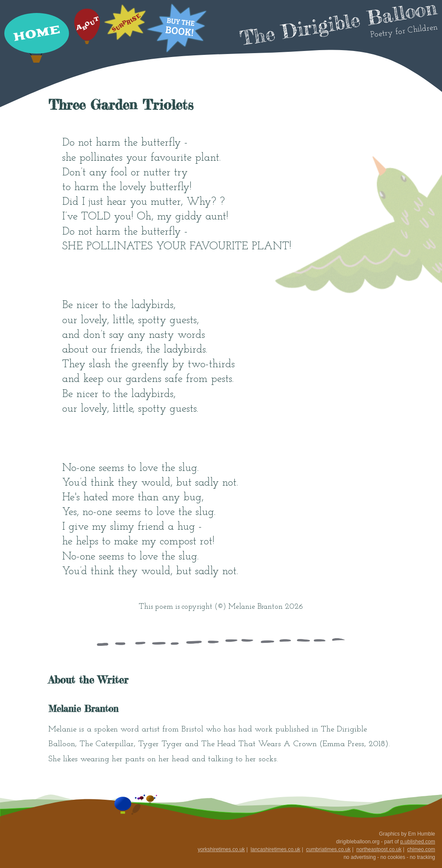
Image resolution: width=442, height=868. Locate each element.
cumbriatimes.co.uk (328, 849)
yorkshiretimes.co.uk (221, 849)
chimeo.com (421, 849)
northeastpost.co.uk (379, 849)
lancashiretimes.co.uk (275, 849)
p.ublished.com (418, 842)
